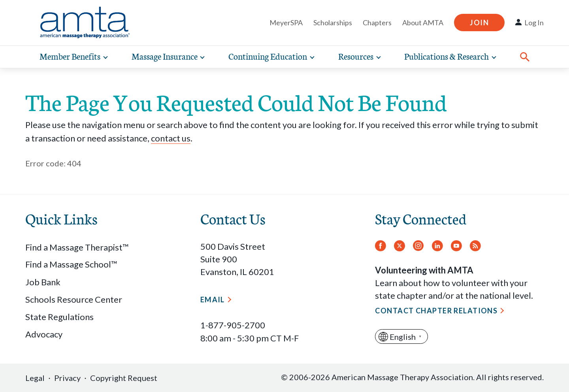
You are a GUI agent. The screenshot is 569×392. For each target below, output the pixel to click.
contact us (171, 138)
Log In (534, 23)
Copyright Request (124, 378)
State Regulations (59, 317)
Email (213, 300)
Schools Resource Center (74, 299)
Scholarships (333, 23)
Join (479, 23)
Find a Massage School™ (71, 264)
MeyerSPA (286, 23)
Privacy (67, 378)
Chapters (377, 23)
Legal (35, 378)
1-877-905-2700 (233, 325)
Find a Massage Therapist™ (77, 247)
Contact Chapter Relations (436, 311)
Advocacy (44, 334)
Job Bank (43, 282)
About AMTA (423, 23)
